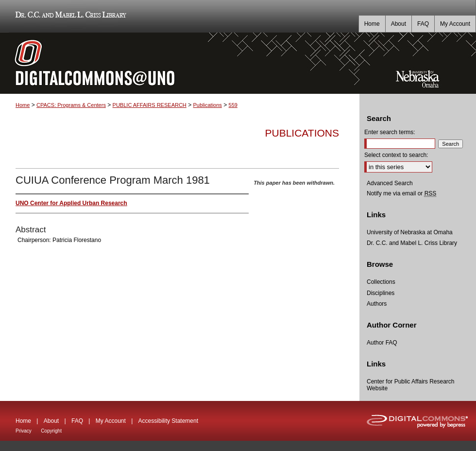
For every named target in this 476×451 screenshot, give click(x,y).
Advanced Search (390, 183)
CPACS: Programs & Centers (71, 105)
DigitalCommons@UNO (180, 63)
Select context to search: (396, 155)
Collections (381, 282)
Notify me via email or (401, 193)
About (51, 421)
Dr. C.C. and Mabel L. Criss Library (69, 16)
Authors (377, 304)
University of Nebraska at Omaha (410, 232)
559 (233, 105)
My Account (111, 421)
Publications (208, 105)
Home (23, 105)
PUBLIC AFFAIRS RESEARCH (150, 105)
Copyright (51, 431)
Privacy (24, 431)
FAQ (77, 421)
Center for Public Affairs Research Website (411, 385)
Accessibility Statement (168, 421)
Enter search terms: (390, 132)
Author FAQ (382, 343)
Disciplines (381, 293)
